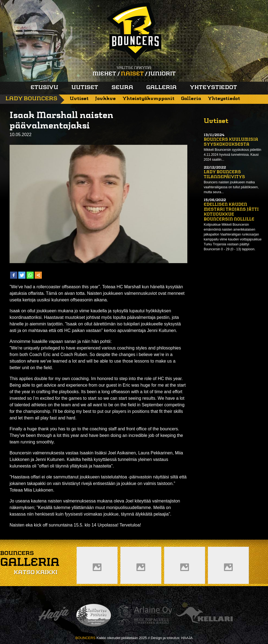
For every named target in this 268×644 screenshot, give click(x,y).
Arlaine (144, 615)
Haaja (54, 615)
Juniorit (162, 74)
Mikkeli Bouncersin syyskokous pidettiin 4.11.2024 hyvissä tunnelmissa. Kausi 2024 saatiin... (232, 155)
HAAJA (187, 638)
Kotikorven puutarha (94, 615)
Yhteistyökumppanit (148, 99)
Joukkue (105, 99)
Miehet (104, 74)
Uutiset (85, 88)
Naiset (132, 74)
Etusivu (44, 88)
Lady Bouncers (31, 99)
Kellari (204, 615)
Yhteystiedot (213, 88)
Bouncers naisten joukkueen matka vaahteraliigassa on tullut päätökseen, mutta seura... (231, 187)
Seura (122, 88)
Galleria (161, 88)
